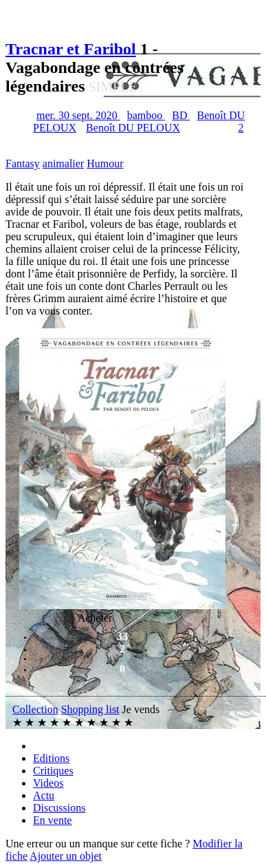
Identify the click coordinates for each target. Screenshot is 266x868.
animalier (63, 163)
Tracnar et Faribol (71, 49)
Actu (44, 795)
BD (181, 115)
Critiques (53, 771)
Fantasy (23, 163)
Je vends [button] (141, 709)
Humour (105, 163)
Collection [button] (35, 709)
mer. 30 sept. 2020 (78, 115)
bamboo (146, 115)
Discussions (59, 808)
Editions (51, 758)
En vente (52, 820)
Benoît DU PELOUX (133, 128)
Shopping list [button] (90, 709)
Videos (48, 783)
